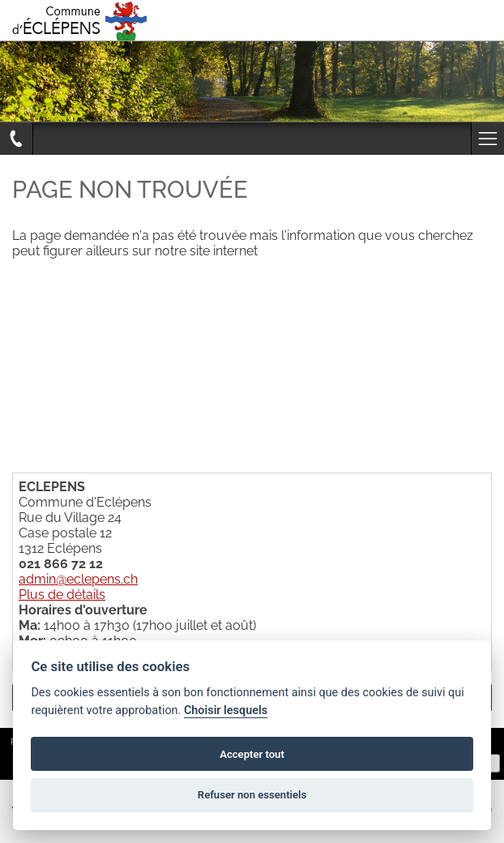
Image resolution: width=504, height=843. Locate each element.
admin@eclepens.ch (78, 579)
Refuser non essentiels (252, 795)
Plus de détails (62, 595)
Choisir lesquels (226, 710)
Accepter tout (252, 754)
